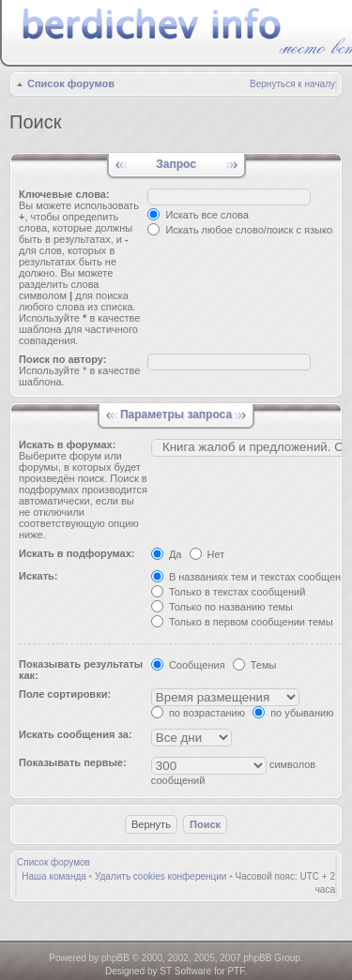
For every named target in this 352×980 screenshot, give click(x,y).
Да (167, 554)
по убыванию (293, 713)
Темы (255, 665)
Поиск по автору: (62, 359)
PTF (236, 971)
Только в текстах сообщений (229, 592)
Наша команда (54, 876)
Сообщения (188, 665)
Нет (207, 554)
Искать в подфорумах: (77, 553)
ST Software (185, 971)
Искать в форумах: (67, 445)
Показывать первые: (73, 762)
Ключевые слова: (64, 194)
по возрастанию (198, 713)
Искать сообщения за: (76, 734)
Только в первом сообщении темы (242, 622)
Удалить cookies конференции (161, 876)
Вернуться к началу (292, 84)
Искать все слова (198, 215)
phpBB (115, 958)
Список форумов (71, 83)
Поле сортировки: (65, 694)
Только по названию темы (222, 607)
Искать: (38, 576)
